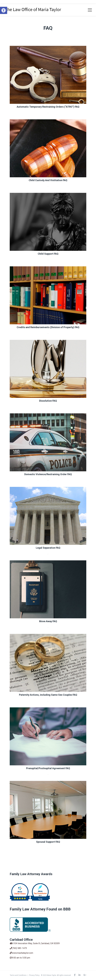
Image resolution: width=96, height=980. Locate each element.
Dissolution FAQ (48, 401)
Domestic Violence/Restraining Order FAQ (48, 474)
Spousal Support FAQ (48, 842)
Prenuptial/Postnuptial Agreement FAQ (48, 768)
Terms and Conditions (18, 975)
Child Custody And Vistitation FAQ (48, 180)
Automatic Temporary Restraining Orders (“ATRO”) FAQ (48, 107)
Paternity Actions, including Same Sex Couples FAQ (48, 695)
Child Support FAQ (48, 254)
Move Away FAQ (48, 621)
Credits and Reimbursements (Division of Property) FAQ (48, 327)
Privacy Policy (34, 975)
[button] (4, 10)
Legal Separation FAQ (48, 548)
